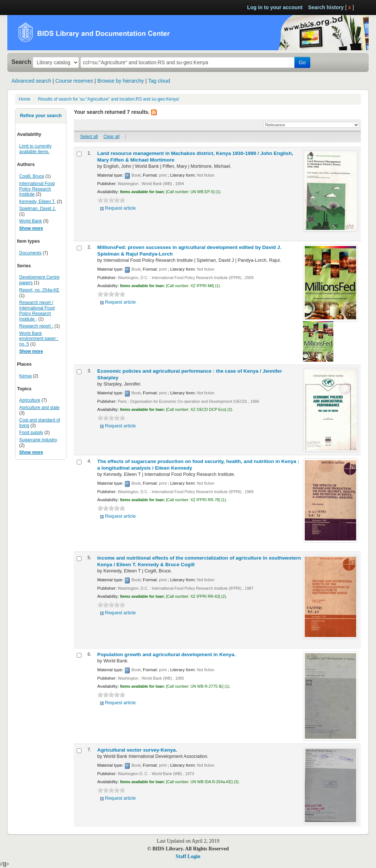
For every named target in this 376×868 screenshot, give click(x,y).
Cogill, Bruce (32, 176)
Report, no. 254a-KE (39, 290)
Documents (30, 253)
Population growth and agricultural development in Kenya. (167, 654)
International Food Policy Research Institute (37, 189)
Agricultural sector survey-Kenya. (137, 750)
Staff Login (188, 856)
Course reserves (74, 81)
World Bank (30, 221)
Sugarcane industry (38, 440)
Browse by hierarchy (121, 81)
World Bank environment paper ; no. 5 (39, 339)
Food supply (31, 433)
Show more (31, 228)
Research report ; (36, 326)
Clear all (112, 137)
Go (302, 62)
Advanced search (31, 81)
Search (21, 62)
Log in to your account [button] (275, 7)
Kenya (25, 376)
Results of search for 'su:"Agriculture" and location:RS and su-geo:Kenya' (109, 99)
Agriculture (30, 400)
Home (25, 99)
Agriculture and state (39, 408)
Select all (89, 137)
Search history (326, 7)
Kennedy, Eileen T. (37, 202)
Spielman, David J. (37, 209)
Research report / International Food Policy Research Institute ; (37, 311)
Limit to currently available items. (35, 149)
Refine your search (41, 116)
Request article (120, 208)
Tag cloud (159, 81)
